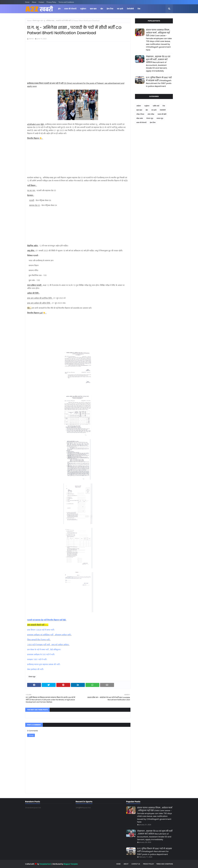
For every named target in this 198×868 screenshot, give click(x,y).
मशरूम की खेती (162, 114)
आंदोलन (139, 106)
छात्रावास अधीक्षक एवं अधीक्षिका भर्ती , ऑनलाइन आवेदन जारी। (49, 635)
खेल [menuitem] (102, 9)
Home (27, 2)
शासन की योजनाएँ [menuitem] (70, 9)
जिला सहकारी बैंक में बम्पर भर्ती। (39, 640)
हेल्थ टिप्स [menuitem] (110, 9)
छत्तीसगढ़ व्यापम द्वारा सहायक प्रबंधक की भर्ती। (44, 664)
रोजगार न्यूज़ (36, 21)
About (34, 2)
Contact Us (136, 864)
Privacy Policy (51, 2)
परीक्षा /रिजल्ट (140, 114)
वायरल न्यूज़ (160, 118)
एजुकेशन (147, 106)
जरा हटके (154, 110)
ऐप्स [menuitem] (139, 9)
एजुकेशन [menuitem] (83, 9)
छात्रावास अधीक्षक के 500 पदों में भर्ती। (41, 654)
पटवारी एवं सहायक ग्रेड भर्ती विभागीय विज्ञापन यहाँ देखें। (47, 620)
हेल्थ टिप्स (153, 122)
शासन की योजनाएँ (141, 122)
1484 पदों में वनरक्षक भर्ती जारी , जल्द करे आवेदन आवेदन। (48, 645)
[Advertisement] (78, 62)
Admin (31, 39)
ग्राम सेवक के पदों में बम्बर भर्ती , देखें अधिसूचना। (44, 649)
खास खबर (139, 110)
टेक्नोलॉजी (163, 110)
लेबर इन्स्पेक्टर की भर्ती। (36, 669)
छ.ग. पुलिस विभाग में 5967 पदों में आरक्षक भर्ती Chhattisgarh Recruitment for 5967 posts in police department (159, 82)
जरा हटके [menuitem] (120, 9)
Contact (41, 2)
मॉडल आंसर (140, 118)
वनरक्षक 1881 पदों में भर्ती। (37, 659)
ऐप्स (164, 106)
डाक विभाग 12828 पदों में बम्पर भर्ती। (41, 630)
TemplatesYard (45, 864)
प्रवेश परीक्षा (151, 114)
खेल (147, 110)
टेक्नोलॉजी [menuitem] (130, 9)
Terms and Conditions (66, 2)
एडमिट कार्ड (156, 106)
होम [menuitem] (59, 9)
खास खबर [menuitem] (93, 9)
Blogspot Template (71, 864)
